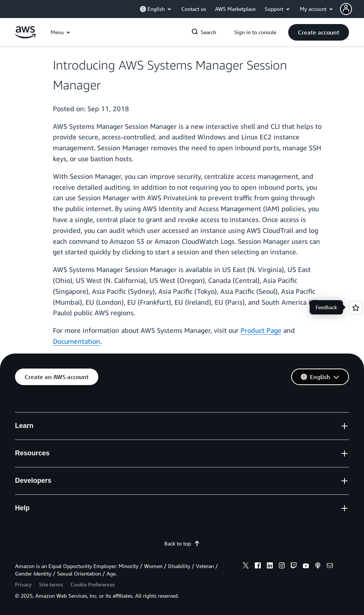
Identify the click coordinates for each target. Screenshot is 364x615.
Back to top (182, 543)
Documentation (77, 341)
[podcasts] (318, 567)
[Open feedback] (356, 308)
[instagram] (282, 567)
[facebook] (258, 567)
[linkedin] (270, 567)
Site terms (51, 584)
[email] (330, 567)
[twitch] (294, 567)
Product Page (261, 330)
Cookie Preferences (93, 584)
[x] (246, 567)
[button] (352, 9)
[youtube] (306, 567)
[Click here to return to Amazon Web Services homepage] (25, 36)
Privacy (23, 584)
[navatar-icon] (346, 9)
